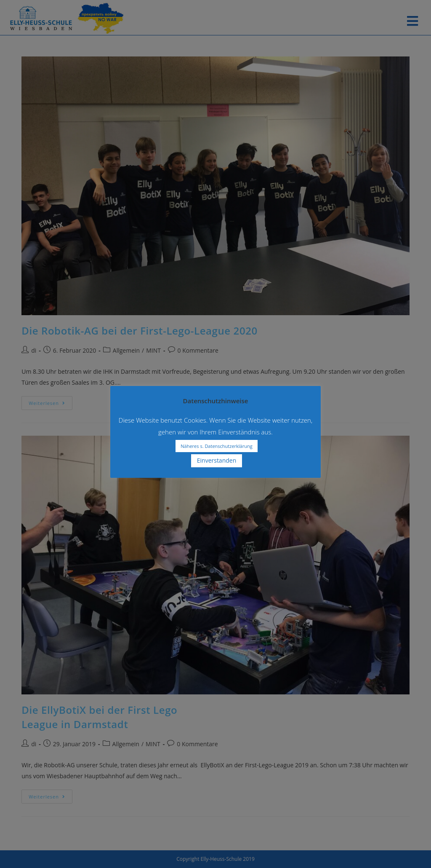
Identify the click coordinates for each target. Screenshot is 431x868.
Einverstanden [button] (217, 460)
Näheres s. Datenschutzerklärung (216, 446)
